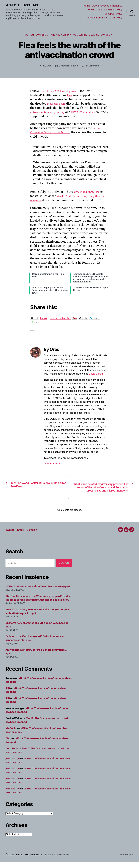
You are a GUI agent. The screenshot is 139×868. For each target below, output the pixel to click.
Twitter (10, 535)
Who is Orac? (95, 10)
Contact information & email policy (104, 18)
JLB (8, 694)
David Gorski (96, 375)
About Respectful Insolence (107, 6)
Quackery (110, 36)
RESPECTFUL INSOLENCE (25, 5)
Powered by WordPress (61, 860)
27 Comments (93, 67)
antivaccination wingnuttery (49, 113)
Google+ (35, 535)
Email (22, 535)
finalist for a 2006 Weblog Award (62, 92)
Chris (9, 744)
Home (87, 6)
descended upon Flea (88, 193)
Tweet (44, 319)
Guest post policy (113, 14)
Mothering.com (57, 105)
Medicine (95, 36)
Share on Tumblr (63, 319)
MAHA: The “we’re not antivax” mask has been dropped (38, 592)
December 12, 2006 (68, 67)
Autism (28, 36)
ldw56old (11, 734)
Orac (48, 67)
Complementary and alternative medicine (61, 36)
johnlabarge (12, 764)
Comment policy (113, 10)
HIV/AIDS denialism (89, 113)
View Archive (52, 465)
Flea (70, 96)
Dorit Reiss (12, 754)
